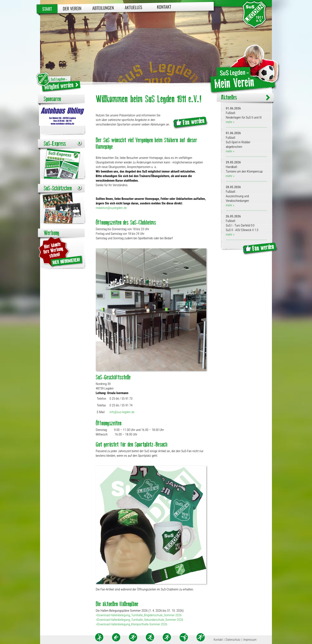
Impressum (250, 640)
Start (47, 9)
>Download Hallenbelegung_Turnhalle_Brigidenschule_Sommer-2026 (139, 615)
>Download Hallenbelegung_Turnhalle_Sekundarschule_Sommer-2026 (140, 620)
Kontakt (164, 7)
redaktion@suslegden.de (111, 208)
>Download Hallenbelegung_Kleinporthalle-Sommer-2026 (132, 624)
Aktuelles (133, 7)
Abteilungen (103, 8)
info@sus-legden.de (122, 412)
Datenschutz (233, 640)
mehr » (230, 122)
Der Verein (72, 8)
